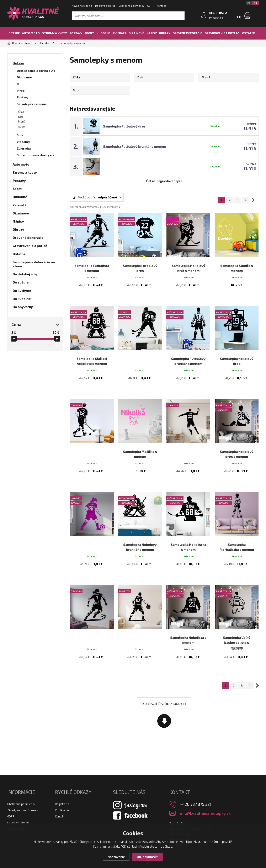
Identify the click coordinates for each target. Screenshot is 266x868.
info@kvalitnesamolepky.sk (205, 787)
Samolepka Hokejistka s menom (188, 524)
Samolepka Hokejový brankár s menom (140, 524)
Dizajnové (136, 33)
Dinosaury (24, 77)
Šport (89, 33)
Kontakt (161, 6)
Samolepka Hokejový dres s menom (237, 437)
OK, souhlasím (148, 857)
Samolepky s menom (32, 104)
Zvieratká (24, 148)
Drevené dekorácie (187, 33)
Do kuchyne (22, 290)
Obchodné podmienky (131, 6)
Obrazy (165, 33)
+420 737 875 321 (196, 778)
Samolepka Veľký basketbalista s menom (237, 613)
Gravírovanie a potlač (222, 33)
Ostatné (249, 33)
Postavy (76, 33)
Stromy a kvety (54, 33)
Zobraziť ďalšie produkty (164, 677)
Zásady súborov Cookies (23, 784)
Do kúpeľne (22, 299)
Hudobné (103, 33)
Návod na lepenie (82, 6)
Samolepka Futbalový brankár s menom (135, 146)
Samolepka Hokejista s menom (188, 611)
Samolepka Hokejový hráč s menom (188, 264)
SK (255, 3)
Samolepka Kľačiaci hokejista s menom (92, 351)
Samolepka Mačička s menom (140, 437)
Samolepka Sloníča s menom (237, 264)
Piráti (21, 91)
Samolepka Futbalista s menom (92, 264)
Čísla (21, 112)
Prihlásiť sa (216, 18)
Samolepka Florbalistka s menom (237, 524)
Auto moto (31, 33)
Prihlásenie (62, 784)
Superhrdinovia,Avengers (36, 155)
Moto (21, 84)
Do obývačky (23, 307)
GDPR (150, 6)
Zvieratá (120, 33)
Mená (22, 121)
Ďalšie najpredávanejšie (164, 181)
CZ (249, 3)
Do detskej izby (25, 274)
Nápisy (152, 33)
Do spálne (21, 282)
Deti (21, 117)
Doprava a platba (105, 6)
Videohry (23, 142)
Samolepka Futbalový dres (124, 126)
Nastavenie (116, 857)
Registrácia (62, 778)
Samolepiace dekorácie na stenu (34, 264)
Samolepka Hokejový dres (237, 351)
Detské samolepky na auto (36, 71)
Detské (14, 33)
